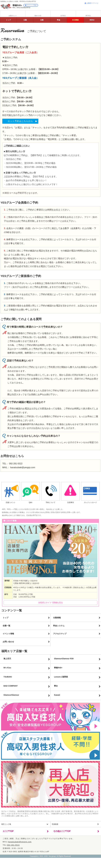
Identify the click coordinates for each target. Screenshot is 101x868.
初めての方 (38, 16)
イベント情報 (8, 634)
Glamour (11, 695)
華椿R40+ (58, 668)
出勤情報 (57, 618)
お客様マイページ (91, 3)
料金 (59, 20)
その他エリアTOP (62, 831)
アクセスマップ (60, 634)
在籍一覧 (6, 626)
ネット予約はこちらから (20, 121)
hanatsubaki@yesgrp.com (23, 467)
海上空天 (7, 659)
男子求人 (88, 16)
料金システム (59, 626)
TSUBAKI (8, 677)
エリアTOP (8, 831)
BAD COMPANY (11, 686)
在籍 (42, 20)
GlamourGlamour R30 (64, 659)
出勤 (25, 20)
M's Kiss (7, 668)
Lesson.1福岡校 (61, 677)
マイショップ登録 (31, 5)
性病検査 (55, 824)
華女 (56, 686)
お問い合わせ (8, 642)
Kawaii (57, 695)
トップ (8, 20)
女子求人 (63, 16)
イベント (75, 20)
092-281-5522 (16, 464)
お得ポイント (13, 16)
